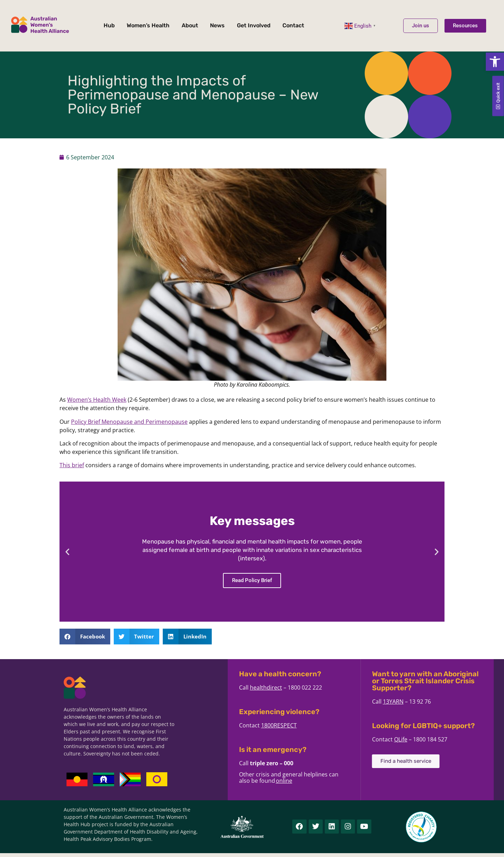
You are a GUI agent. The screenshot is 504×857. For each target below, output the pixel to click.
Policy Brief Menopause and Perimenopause (129, 422)
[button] (495, 62)
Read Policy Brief (252, 580)
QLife (452, 739)
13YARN (445, 702)
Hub (109, 25)
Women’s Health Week (97, 400)
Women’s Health (148, 25)
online (335, 781)
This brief (72, 465)
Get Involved (254, 25)
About (190, 25)
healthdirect (317, 687)
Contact (293, 25)
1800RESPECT (330, 725)
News (217, 25)
